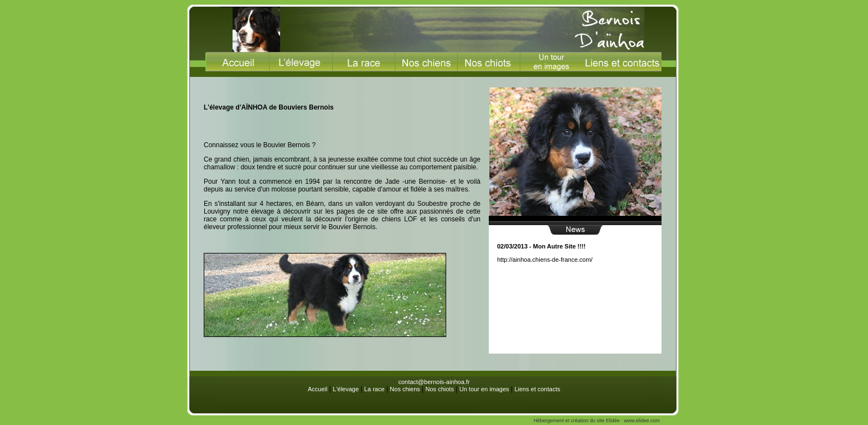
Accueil (317, 389)
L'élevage (346, 389)
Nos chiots (440, 389)
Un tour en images (484, 389)
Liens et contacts (537, 389)
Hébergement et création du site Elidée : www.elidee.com (597, 421)
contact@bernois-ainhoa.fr (434, 382)
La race (374, 389)
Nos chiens (405, 389)
